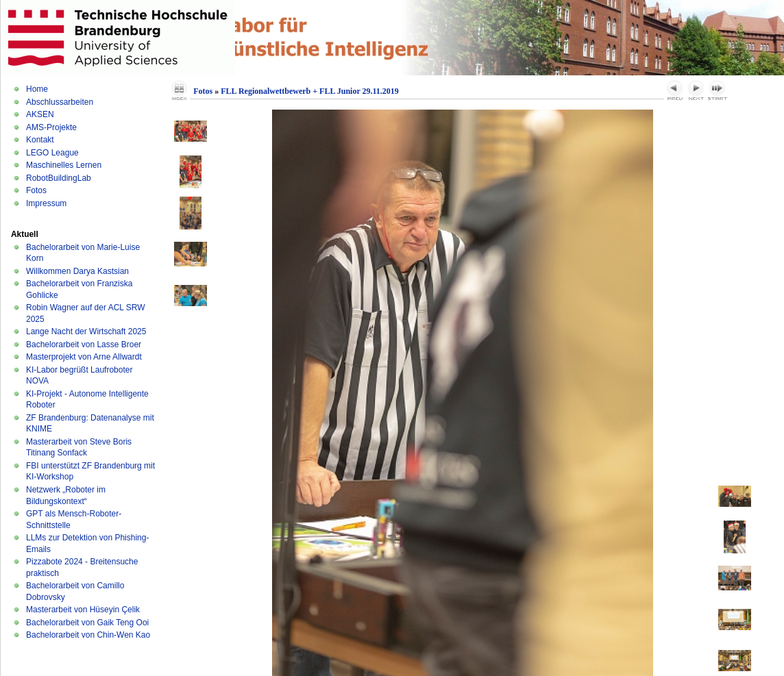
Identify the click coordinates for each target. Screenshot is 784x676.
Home (37, 89)
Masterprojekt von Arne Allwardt (84, 357)
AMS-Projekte (51, 127)
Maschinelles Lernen (64, 165)
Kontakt (40, 140)
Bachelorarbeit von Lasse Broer (84, 345)
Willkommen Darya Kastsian (77, 271)
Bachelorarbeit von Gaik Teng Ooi (87, 623)
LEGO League (52, 153)
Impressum (46, 203)
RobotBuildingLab (59, 178)
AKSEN (40, 114)
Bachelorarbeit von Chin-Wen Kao (88, 635)
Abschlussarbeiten (60, 102)
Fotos (36, 190)
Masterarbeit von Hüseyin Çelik (83, 610)
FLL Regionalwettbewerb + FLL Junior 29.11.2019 (310, 91)
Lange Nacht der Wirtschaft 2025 (86, 331)
